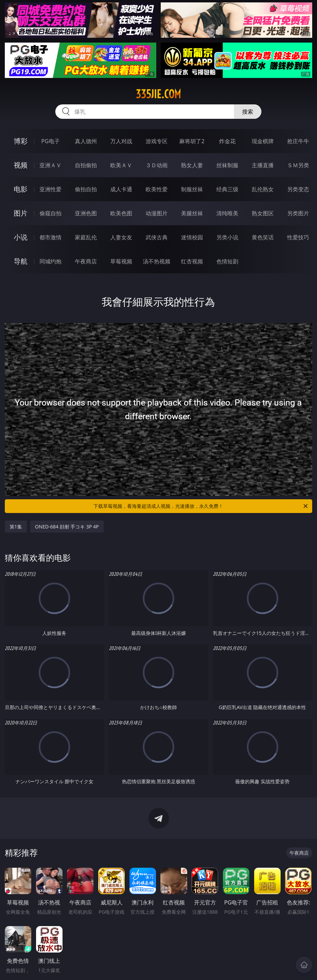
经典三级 (227, 189)
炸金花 (227, 141)
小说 (21, 237)
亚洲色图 (86, 213)
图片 (21, 213)
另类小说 (227, 237)
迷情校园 (192, 237)
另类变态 (298, 189)
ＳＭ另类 (298, 165)
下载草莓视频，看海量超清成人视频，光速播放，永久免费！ (201, 506)
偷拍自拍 (86, 189)
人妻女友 (121, 237)
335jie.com (158, 94)
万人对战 (121, 141)
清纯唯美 (227, 213)
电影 (21, 189)
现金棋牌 (263, 141)
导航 (21, 261)
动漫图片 (157, 213)
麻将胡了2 (192, 141)
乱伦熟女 (263, 189)
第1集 (16, 527)
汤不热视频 (157, 261)
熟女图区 (263, 213)
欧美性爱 (157, 189)
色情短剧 (227, 261)
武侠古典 (157, 237)
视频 (21, 165)
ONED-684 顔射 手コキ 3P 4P (67, 527)
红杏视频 (192, 261)
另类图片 (298, 213)
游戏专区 (157, 141)
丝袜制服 (227, 165)
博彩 (21, 141)
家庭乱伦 (86, 237)
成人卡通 (121, 189)
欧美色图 (121, 213)
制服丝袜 (192, 189)
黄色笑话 (263, 237)
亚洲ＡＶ (50, 165)
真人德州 (86, 141)
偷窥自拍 (50, 213)
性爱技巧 (298, 237)
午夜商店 (86, 261)
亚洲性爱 (50, 189)
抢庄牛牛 (298, 141)
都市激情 (50, 237)
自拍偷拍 (86, 165)
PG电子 (50, 141)
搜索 (248, 112)
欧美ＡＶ (121, 165)
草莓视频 (121, 261)
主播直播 (263, 165)
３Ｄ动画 (157, 165)
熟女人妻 (192, 165)
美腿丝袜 (192, 213)
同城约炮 (50, 261)
